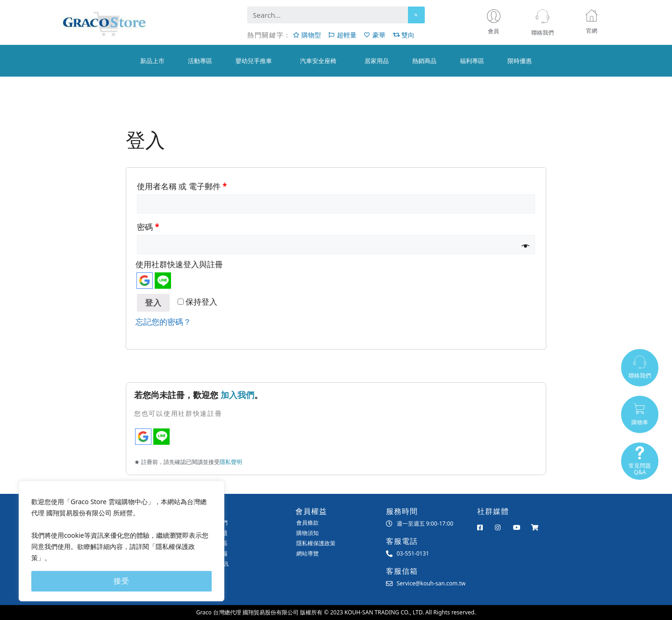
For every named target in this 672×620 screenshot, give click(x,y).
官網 (592, 31)
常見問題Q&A (640, 469)
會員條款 (307, 523)
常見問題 (216, 533)
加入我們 (237, 395)
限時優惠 (520, 61)
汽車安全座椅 (321, 61)
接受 (122, 581)
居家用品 (377, 61)
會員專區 (216, 543)
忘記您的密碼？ (163, 322)
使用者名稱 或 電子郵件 (182, 186)
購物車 (640, 423)
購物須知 (307, 533)
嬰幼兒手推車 (256, 61)
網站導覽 (307, 553)
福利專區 (472, 61)
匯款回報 (216, 553)
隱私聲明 (231, 462)
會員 (496, 31)
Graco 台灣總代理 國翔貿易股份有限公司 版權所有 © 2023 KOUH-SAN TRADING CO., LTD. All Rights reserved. (336, 612)
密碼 (148, 227)
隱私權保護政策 (316, 543)
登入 (153, 303)
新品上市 (152, 61)
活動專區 (200, 61)
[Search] (416, 15)
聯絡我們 (543, 32)
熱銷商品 (424, 61)
